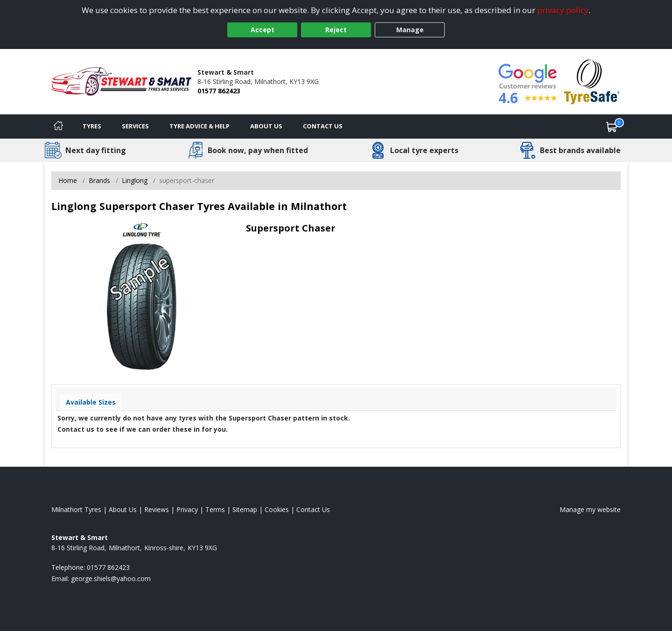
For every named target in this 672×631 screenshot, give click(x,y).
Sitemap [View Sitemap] (245, 509)
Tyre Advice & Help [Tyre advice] (199, 126)
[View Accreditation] (592, 81)
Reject (336, 30)
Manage (410, 30)
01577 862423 (219, 91)
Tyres (92, 126)
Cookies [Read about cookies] (277, 509)
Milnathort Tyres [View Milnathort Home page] (76, 509)
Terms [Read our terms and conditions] (215, 509)
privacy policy (563, 10)
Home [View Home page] (68, 180)
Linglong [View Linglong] (135, 180)
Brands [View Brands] (99, 180)
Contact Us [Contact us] (323, 126)
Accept (262, 30)
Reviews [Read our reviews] (157, 509)
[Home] (58, 126)
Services (135, 126)
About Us (266, 126)
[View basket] (612, 126)
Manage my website (590, 509)
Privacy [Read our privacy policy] (187, 509)
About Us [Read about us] (123, 509)
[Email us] (111, 578)
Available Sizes (91, 402)
